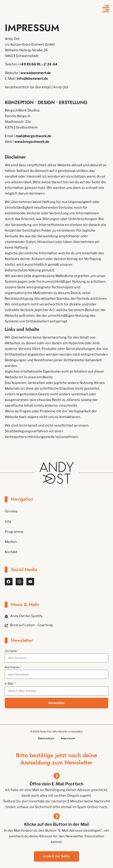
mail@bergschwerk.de (34, 136)
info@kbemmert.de (33, 79)
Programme (14, 532)
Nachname (12, 667)
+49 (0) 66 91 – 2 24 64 (38, 64)
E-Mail (9, 684)
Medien (11, 542)
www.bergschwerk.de (32, 142)
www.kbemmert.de (36, 73)
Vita (8, 522)
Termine (11, 511)
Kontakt (11, 552)
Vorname (11, 651)
